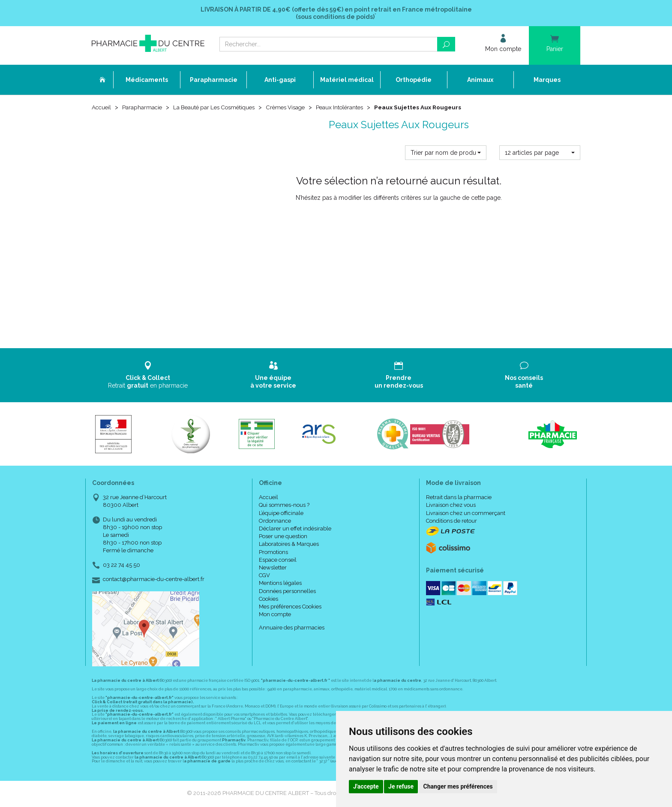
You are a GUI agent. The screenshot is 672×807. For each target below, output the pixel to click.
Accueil (102, 108)
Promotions (273, 553)
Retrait (148, 376)
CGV (264, 576)
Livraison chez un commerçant (466, 514)
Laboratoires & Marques (289, 545)
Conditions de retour (451, 522)
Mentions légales (280, 584)
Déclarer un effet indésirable (295, 529)
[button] (445, 154)
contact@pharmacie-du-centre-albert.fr (154, 580)
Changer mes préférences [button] (458, 786)
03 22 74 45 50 (121, 566)
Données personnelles (287, 592)
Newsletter (273, 568)
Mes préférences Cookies (290, 607)
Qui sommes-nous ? (284, 506)
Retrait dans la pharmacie (459, 498)
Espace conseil (278, 561)
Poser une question (283, 537)
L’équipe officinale (281, 514)
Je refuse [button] (401, 786)
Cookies (268, 600)
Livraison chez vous (451, 506)
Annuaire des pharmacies (292, 628)
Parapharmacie (144, 108)
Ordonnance (275, 522)
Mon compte (275, 615)
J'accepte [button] (366, 786)
